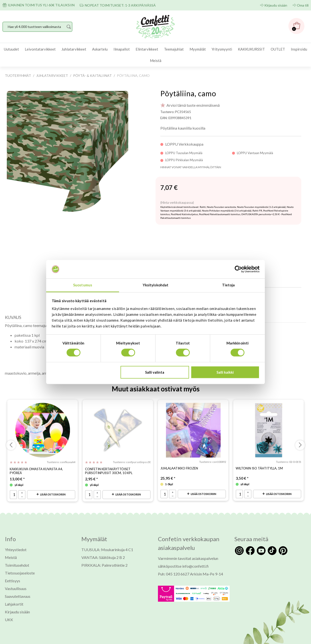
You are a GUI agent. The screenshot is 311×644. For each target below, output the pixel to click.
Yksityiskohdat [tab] (155, 285)
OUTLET (278, 49)
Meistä (156, 61)
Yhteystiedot (16, 537)
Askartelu (100, 49)
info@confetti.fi (195, 553)
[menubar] (155, 55)
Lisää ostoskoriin (53, 482)
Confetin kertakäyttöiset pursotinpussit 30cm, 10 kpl (109, 458)
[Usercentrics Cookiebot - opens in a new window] (238, 269)
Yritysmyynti (222, 49)
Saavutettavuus (18, 584)
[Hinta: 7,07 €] (169, 188)
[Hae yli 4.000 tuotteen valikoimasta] (37, 27)
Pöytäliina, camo (188, 93)
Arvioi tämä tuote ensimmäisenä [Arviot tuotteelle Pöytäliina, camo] (193, 105)
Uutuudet (11, 49)
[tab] (14, 306)
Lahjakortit (14, 591)
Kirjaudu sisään (276, 5)
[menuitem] (11, 49)
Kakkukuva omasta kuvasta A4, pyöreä (36, 458)
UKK (9, 607)
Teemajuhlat (174, 49)
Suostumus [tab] (83, 285)
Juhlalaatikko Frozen (179, 456)
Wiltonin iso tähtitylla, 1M (259, 456)
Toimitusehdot (17, 552)
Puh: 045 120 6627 (174, 561)
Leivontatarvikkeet (40, 49)
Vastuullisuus (16, 576)
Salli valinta (155, 372)
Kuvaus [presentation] (13, 305)
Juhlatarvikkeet (74, 49)
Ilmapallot (122, 49)
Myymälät (198, 49)
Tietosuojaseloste (20, 560)
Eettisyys (13, 568)
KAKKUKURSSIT (251, 49)
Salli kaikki (225, 372)
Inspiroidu (299, 49)
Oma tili (303, 5)
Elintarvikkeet (147, 49)
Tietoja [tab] (229, 285)
